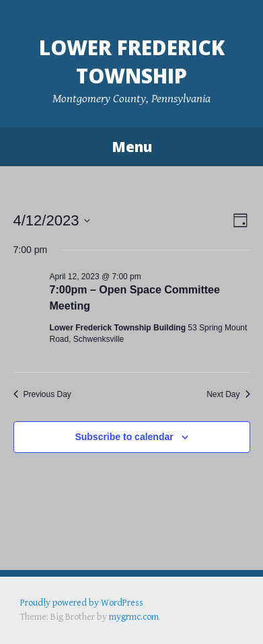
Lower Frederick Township (132, 62)
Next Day (228, 394)
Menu (132, 147)
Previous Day (42, 394)
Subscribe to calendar (124, 437)
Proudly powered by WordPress (82, 603)
